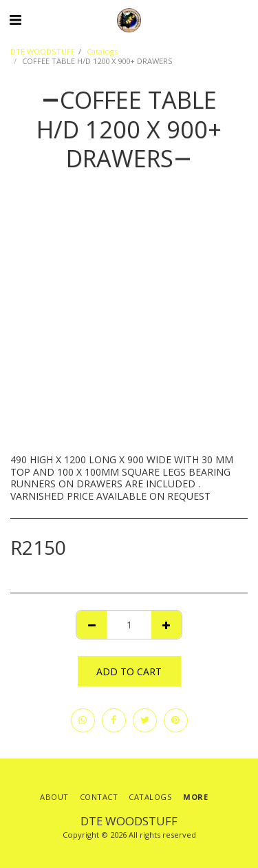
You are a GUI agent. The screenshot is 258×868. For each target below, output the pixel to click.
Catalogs (102, 51)
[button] (15, 20)
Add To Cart (129, 671)
